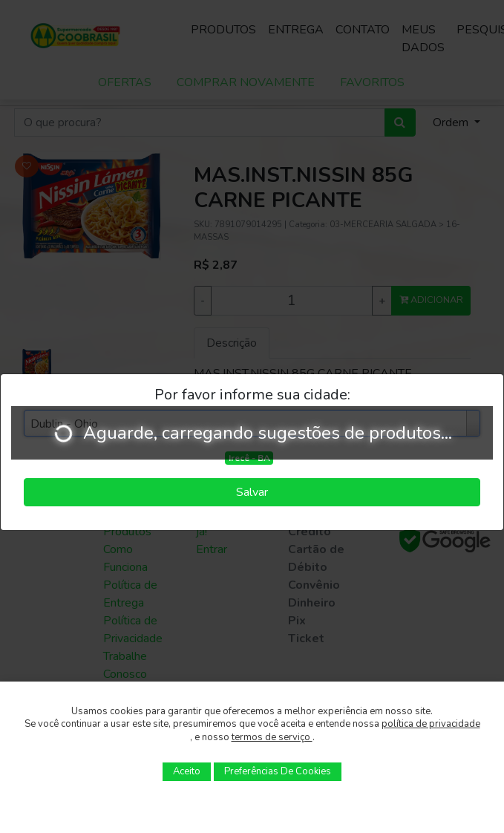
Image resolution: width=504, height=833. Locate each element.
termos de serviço (272, 737)
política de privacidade (431, 724)
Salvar (252, 492)
